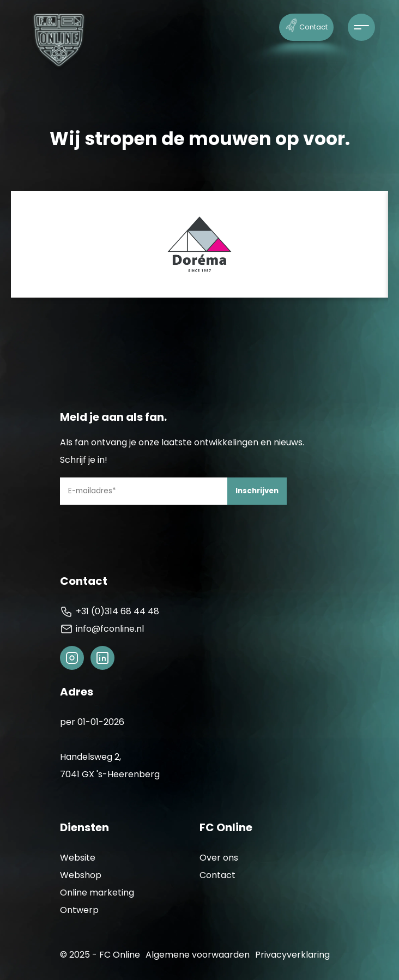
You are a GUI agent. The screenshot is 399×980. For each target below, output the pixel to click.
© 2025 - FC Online (100, 955)
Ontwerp (79, 910)
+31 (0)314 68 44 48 (110, 612)
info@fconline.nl (102, 629)
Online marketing (97, 893)
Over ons (219, 858)
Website (78, 858)
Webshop (81, 875)
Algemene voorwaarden (198, 955)
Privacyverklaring (292, 955)
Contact (307, 25)
